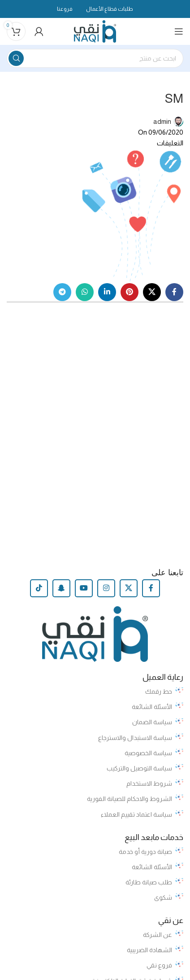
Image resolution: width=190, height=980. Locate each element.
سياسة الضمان (158, 722)
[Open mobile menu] (179, 31)
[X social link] (152, 292)
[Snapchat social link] (61, 588)
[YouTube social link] (84, 588)
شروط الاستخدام (155, 783)
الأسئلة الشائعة (158, 707)
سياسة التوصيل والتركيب (145, 768)
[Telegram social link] (62, 292)
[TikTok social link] (39, 588)
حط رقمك (164, 691)
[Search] (95, 58)
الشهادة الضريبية (155, 950)
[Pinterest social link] (130, 292)
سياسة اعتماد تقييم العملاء (142, 814)
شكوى (169, 897)
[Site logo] (95, 31)
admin (162, 121)
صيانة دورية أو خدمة (151, 852)
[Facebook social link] (174, 292)
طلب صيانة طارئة (154, 882)
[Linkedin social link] (107, 292)
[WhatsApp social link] (85, 292)
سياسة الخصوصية (154, 753)
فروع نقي (165, 966)
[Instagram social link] (106, 588)
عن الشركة (163, 935)
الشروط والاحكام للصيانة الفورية (135, 799)
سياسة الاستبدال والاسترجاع (141, 738)
